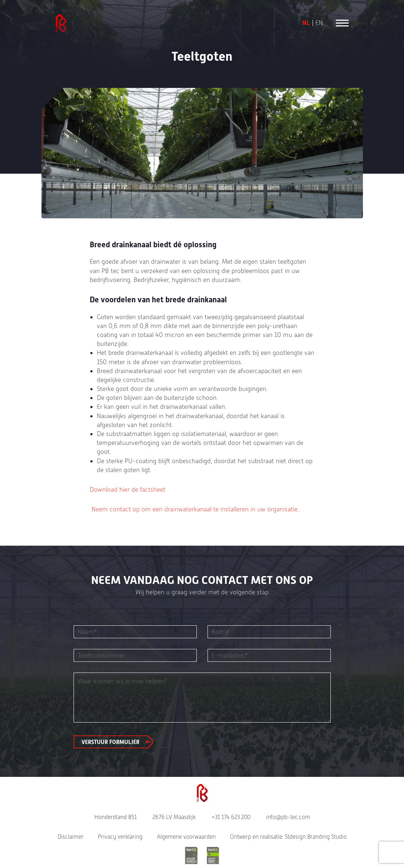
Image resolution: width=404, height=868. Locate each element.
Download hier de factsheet (128, 489)
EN (319, 23)
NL (306, 23)
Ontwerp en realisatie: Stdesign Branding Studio (288, 837)
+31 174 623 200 (231, 817)
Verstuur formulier (110, 742)
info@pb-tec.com (288, 817)
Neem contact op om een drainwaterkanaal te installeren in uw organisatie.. (195, 509)
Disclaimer (71, 837)
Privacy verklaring (120, 837)
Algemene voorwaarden (186, 837)
